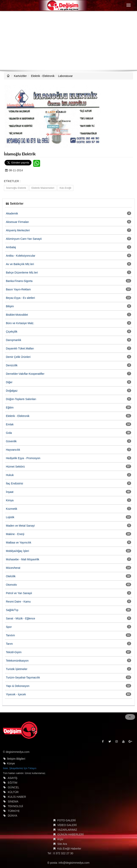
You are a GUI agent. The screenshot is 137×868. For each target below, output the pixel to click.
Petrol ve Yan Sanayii (19, 593)
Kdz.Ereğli (65, 188)
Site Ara (62, 844)
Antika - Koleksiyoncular (21, 256)
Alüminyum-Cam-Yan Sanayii (24, 239)
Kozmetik (12, 509)
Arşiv (60, 839)
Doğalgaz (12, 391)
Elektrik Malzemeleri (43, 188)
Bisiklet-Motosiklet (17, 315)
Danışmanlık (14, 340)
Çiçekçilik (12, 332)
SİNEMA (13, 801)
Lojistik (10, 517)
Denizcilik (12, 365)
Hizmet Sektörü (15, 467)
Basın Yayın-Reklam (18, 289)
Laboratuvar (65, 76)
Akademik (12, 213)
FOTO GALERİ (67, 820)
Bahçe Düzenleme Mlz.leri (22, 273)
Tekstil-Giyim (14, 652)
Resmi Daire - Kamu (18, 602)
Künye (11, 763)
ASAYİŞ (13, 778)
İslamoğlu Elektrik (16, 188)
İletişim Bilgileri (16, 759)
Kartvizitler (20, 76)
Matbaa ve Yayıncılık (19, 542)
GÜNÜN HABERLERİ (71, 834)
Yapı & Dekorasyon (18, 686)
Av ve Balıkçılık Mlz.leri (20, 264)
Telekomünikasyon (17, 661)
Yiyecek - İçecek (16, 694)
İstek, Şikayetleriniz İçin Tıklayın (20, 768)
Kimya (10, 500)
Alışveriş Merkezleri (18, 230)
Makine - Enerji (15, 534)
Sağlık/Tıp (12, 610)
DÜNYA (13, 816)
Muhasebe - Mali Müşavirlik (23, 559)
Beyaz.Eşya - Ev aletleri (20, 298)
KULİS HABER (17, 797)
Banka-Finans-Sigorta (19, 281)
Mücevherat (13, 568)
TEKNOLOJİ (15, 806)
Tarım (9, 644)
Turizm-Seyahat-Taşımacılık (23, 677)
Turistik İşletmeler (17, 669)
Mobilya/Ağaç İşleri (17, 551)
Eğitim (10, 408)
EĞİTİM (13, 783)
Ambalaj (11, 247)
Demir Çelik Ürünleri (18, 357)
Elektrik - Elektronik (42, 76)
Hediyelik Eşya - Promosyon (23, 458)
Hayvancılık (13, 450)
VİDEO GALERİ (67, 825)
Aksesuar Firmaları (17, 222)
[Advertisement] (68, 40)
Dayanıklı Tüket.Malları (20, 348)
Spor (9, 627)
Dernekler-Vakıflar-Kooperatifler (25, 374)
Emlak (10, 424)
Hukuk (10, 475)
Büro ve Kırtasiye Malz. (20, 323)
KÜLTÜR (13, 792)
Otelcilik (11, 576)
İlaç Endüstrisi (14, 483)
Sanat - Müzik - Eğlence (21, 618)
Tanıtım (10, 635)
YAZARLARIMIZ (67, 830)
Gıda (9, 433)
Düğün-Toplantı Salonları (21, 399)
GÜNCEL (14, 787)
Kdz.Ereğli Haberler (69, 849)
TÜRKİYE (14, 811)
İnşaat (10, 492)
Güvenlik (11, 441)
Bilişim (10, 306)
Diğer (9, 382)
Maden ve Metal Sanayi (20, 526)
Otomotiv (11, 585)
